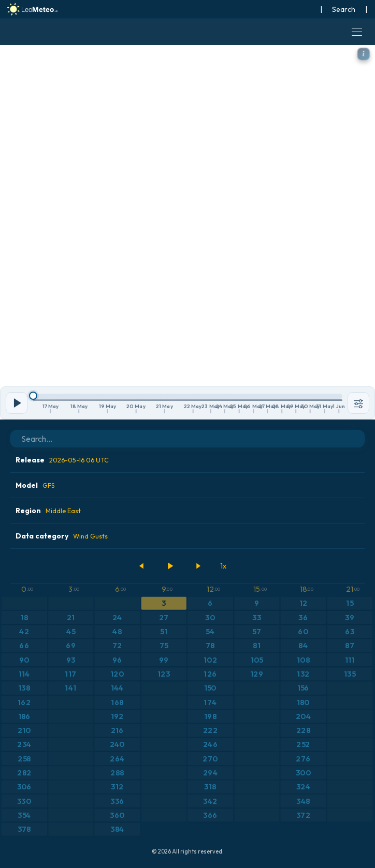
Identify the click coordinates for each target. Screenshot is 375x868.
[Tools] (358, 403)
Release (62, 460)
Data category (62, 536)
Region (48, 511)
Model (35, 485)
